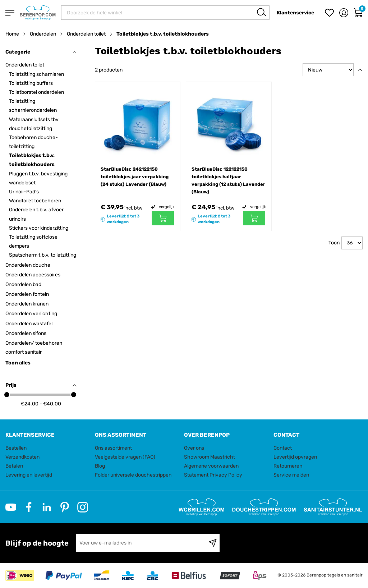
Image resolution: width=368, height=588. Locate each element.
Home (12, 34)
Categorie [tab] (41, 52)
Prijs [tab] (41, 385)
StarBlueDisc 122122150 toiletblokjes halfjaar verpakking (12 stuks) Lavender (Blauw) (228, 180)
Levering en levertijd (29, 475)
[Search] (261, 12)
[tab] (47, 435)
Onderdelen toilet (86, 34)
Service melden (291, 475)
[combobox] (165, 13)
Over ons (194, 448)
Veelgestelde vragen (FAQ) (125, 457)
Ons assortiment (113, 448)
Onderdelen (43, 34)
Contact (283, 448)
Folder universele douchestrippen (133, 475)
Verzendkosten (22, 457)
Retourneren (288, 466)
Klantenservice (295, 13)
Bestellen (16, 448)
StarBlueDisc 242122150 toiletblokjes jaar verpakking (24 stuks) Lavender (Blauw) (135, 177)
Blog (100, 466)
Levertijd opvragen (295, 457)
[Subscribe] (213, 543)
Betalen (14, 466)
